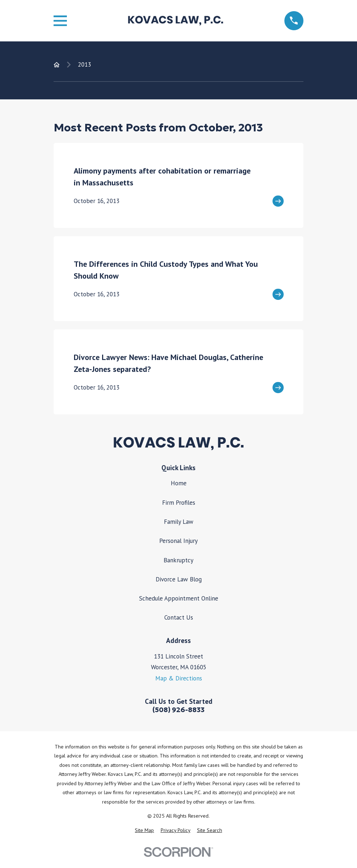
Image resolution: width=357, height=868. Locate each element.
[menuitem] (144, 831)
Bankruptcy (178, 560)
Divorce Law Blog (179, 579)
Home (179, 483)
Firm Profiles (179, 503)
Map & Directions (179, 678)
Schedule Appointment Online (179, 598)
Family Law (179, 522)
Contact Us (179, 617)
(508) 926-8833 (178, 710)
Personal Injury (178, 541)
